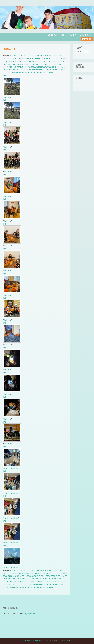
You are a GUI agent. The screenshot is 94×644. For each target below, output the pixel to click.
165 (41, 73)
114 (18, 67)
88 (14, 64)
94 (27, 64)
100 (42, 64)
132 (7, 70)
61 (14, 61)
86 (9, 64)
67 (28, 61)
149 (57, 70)
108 (66, 64)
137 (22, 70)
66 (25, 61)
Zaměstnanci (52, 35)
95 (30, 64)
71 (37, 61)
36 (20, 58)
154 (7, 73)
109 (4, 67)
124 (47, 67)
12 (29, 56)
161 (29, 73)
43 (36, 58)
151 (63, 70)
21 (48, 56)
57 (4, 61)
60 (11, 61)
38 (24, 58)
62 (16, 61)
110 (7, 67)
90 (18, 64)
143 (39, 70)
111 (10, 67)
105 (57, 64)
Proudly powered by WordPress (34, 641)
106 (60, 64)
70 (35, 61)
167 (47, 73)
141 (34, 70)
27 (62, 56)
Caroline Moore (65, 641)
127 (56, 67)
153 (4, 73)
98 (37, 64)
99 (39, 64)
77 (52, 61)
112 (12, 67)
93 (25, 64)
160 (26, 73)
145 (45, 70)
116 (23, 67)
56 (66, 58)
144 (42, 70)
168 (50, 73)
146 (48, 70)
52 (57, 58)
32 (11, 58)
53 (59, 58)
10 (25, 56)
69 (33, 61)
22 (50, 56)
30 (6, 58)
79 (57, 61)
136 (19, 70)
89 (16, 64)
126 (53, 67)
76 (49, 61)
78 (54, 61)
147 (51, 70)
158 (20, 73)
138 (25, 70)
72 (40, 61)
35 (17, 58)
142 (36, 70)
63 (18, 61)
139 (28, 70)
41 (31, 58)
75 (47, 61)
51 (54, 58)
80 (59, 61)
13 (31, 56)
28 (65, 56)
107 (63, 64)
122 (41, 67)
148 (54, 70)
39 (27, 58)
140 (31, 70)
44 (38, 58)
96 (32, 64)
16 (37, 56)
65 (23, 61)
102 (48, 64)
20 (45, 56)
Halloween (7, 97)
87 (11, 64)
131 (4, 70)
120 (35, 67)
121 (38, 67)
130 (65, 67)
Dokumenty (71, 35)
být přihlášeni (30, 614)
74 (44, 61)
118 (29, 67)
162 (32, 73)
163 (35, 73)
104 (54, 64)
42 (33, 58)
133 (10, 70)
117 (26, 67)
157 (17, 73)
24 (55, 56)
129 (62, 67)
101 (45, 64)
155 (10, 73)
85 (6, 64)
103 (51, 64)
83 (66, 61)
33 (13, 58)
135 (16, 70)
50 (52, 58)
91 (21, 64)
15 (35, 56)
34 (15, 58)
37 (22, 58)
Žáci (62, 35)
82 (64, 61)
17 (39, 56)
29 (4, 58)
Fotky (78, 82)
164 (38, 73)
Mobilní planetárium (11, 468)
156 (13, 73)
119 (32, 67)
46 (43, 58)
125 (50, 67)
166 (44, 73)
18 (41, 56)
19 (43, 56)
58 (6, 61)
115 (21, 67)
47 (45, 58)
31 (8, 58)
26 (60, 56)
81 (61, 61)
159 (23, 73)
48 (47, 58)
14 (33, 56)
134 (13, 70)
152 (66, 70)
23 (52, 56)
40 (29, 58)
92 (23, 64)
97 (34, 64)
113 (15, 67)
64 (21, 61)
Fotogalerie (87, 39)
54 (61, 58)
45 (40, 58)
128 (59, 67)
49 (50, 58)
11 (27, 56)
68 (30, 61)
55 (64, 58)
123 (44, 67)
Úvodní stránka (85, 35)
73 (42, 61)
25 (57, 56)
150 (60, 70)
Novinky (78, 87)
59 (9, 61)
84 (4, 64)
